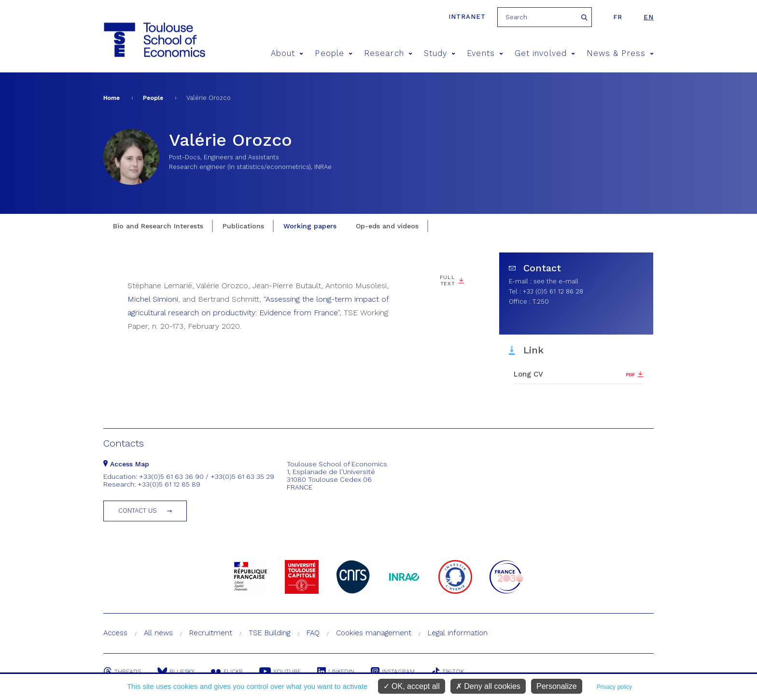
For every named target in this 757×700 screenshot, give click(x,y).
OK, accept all (412, 686)
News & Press (620, 53)
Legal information (458, 633)
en (649, 17)
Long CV (528, 374)
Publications (243, 226)
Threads (122, 672)
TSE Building (269, 633)
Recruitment (211, 633)
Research (388, 53)
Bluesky (176, 672)
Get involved (545, 53)
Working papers (310, 226)
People (334, 53)
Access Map (126, 464)
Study (440, 53)
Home (112, 98)
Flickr (227, 672)
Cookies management (374, 633)
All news (158, 633)
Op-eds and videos (387, 226)
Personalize (557, 686)
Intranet (467, 17)
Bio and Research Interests (158, 226)
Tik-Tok (448, 672)
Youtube (280, 672)
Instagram (393, 672)
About (287, 53)
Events (485, 53)
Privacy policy (614, 687)
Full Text (447, 280)
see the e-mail (556, 281)
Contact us (138, 511)
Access (115, 633)
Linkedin (336, 672)
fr (618, 17)
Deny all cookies (488, 686)
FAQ (313, 633)
